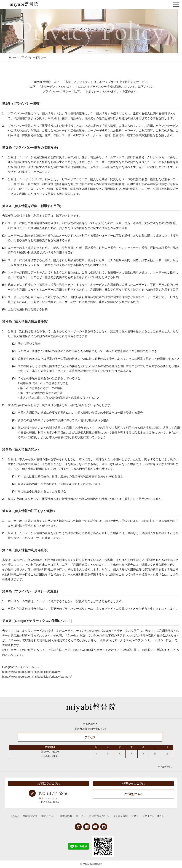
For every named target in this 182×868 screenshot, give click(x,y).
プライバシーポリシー (155, 816)
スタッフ (81, 816)
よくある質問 (120, 816)
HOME (15, 816)
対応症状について (99, 816)
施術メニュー (49, 816)
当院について (30, 816)
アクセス (90, 737)
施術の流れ (66, 816)
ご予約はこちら (133, 794)
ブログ (135, 816)
